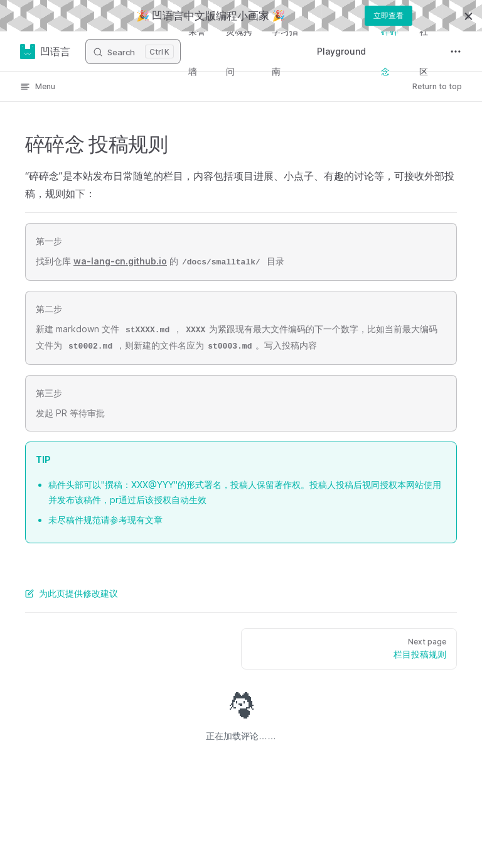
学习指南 (285, 51)
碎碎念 (390, 51)
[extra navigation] (456, 52)
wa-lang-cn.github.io (120, 261)
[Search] (133, 52)
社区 (424, 51)
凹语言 (45, 52)
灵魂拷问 (239, 51)
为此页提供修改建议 (72, 593)
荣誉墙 (197, 51)
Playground (341, 51)
